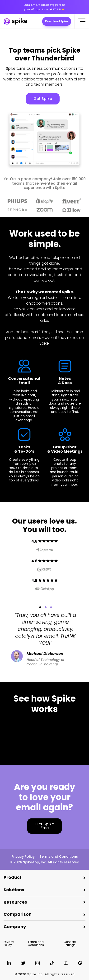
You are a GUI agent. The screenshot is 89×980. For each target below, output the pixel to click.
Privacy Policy (23, 856)
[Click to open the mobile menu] (82, 21)
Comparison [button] (18, 914)
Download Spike (57, 21)
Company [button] (15, 927)
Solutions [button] (14, 890)
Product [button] (13, 877)
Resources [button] (15, 902)
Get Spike (43, 99)
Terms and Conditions (59, 856)
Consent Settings (70, 944)
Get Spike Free (45, 826)
